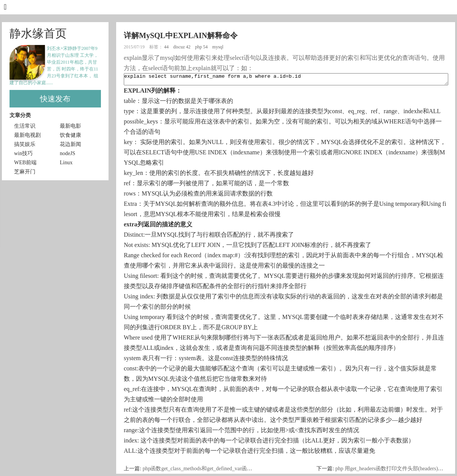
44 (167, 47)
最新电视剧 (27, 135)
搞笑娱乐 (25, 144)
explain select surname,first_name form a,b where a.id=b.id (286, 80)
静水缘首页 (38, 33)
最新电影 (70, 126)
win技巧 (23, 153)
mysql (218, 47)
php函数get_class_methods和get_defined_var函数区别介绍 (208, 471)
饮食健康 (70, 135)
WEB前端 (25, 163)
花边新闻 (70, 144)
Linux (66, 163)
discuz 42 (183, 47)
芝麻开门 (25, 172)
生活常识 (25, 126)
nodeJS (67, 153)
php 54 (202, 47)
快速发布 (55, 99)
